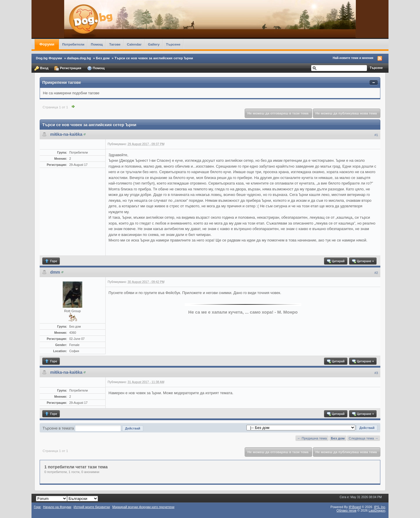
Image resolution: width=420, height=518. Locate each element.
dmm (55, 272)
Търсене (173, 44)
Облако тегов (346, 510)
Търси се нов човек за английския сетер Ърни (154, 58)
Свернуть (374, 83)
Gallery (154, 44)
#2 (376, 273)
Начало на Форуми (57, 507)
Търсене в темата (58, 428)
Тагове (115, 44)
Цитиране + (363, 261)
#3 (376, 373)
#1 (376, 135)
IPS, (380, 507)
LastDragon (377, 510)
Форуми (47, 44)
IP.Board (355, 507)
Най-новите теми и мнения (353, 58)
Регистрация (68, 68)
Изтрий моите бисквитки (92, 507)
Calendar (134, 44)
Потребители (73, 44)
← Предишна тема (312, 438)
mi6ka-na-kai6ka (66, 134)
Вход (41, 68)
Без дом (103, 58)
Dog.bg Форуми (49, 58)
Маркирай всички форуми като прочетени (143, 507)
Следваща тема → (364, 438)
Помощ (97, 44)
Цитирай (336, 261)
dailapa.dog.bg (79, 58)
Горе (51, 261)
